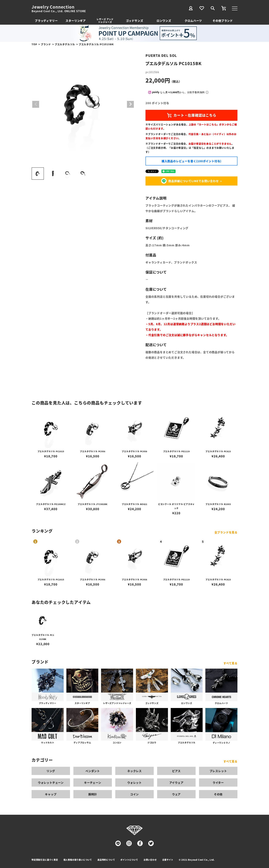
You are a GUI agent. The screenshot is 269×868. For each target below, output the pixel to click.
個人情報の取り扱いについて (78, 860)
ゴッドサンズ (135, 21)
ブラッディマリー (46, 21)
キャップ (51, 794)
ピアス (176, 771)
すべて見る (230, 663)
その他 (218, 794)
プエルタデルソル (65, 44)
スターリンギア (76, 21)
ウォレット (134, 783)
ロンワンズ (164, 21)
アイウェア (176, 783)
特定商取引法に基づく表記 (45, 860)
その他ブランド (223, 21)
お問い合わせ (150, 860)
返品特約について (106, 860)
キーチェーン (93, 783)
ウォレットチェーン (51, 783)
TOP (34, 44)
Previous (36, 104)
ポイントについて (129, 860)
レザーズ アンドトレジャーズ (105, 20)
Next (130, 104)
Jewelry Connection (53, 7)
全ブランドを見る (226, 532)
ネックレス (134, 771)
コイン (134, 794)
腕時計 (93, 794)
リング (51, 771)
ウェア (176, 794)
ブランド (46, 44)
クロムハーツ (193, 21)
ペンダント (93, 771)
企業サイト (168, 860)
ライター (218, 783)
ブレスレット (218, 771)
